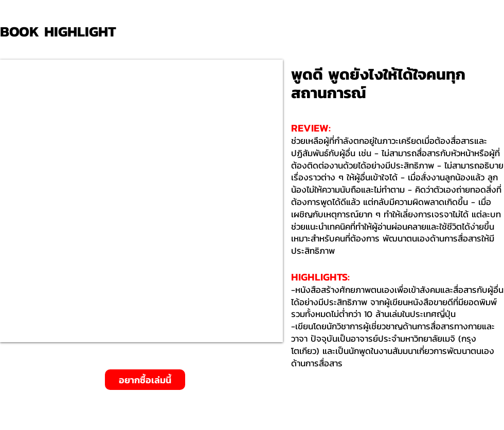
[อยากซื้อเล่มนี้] (145, 380)
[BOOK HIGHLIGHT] (62, 32)
